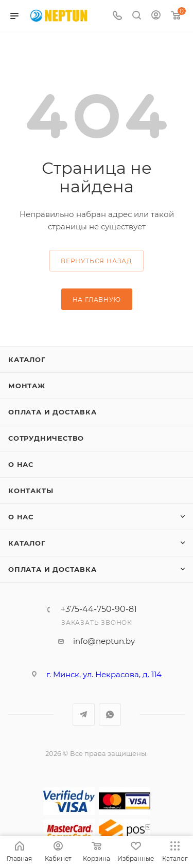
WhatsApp (110, 715)
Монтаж (27, 386)
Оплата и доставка (52, 412)
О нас (21, 464)
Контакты (31, 491)
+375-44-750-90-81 (99, 609)
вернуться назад (97, 261)
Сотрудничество (46, 438)
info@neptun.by (104, 641)
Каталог (27, 359)
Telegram (84, 715)
